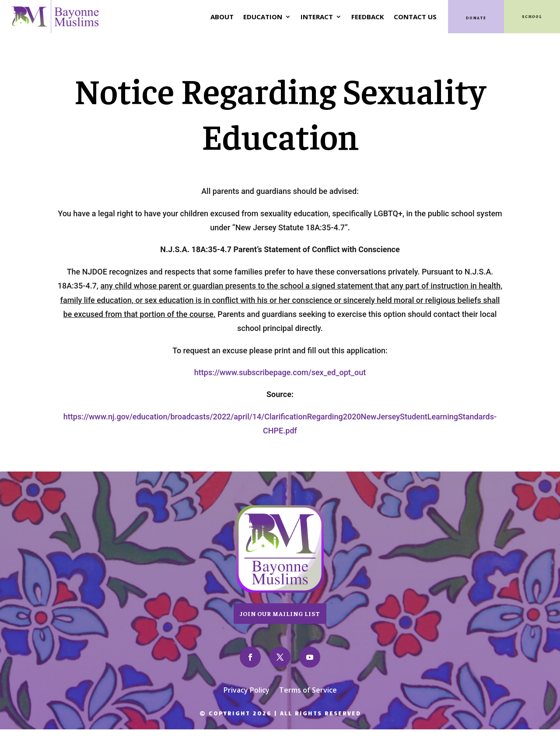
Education (263, 17)
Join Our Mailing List (280, 613)
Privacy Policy (247, 691)
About (222, 17)
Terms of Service (308, 691)
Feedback (368, 17)
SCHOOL (532, 16)
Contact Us (415, 17)
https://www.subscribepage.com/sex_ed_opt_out (280, 372)
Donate (476, 18)
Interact (317, 17)
